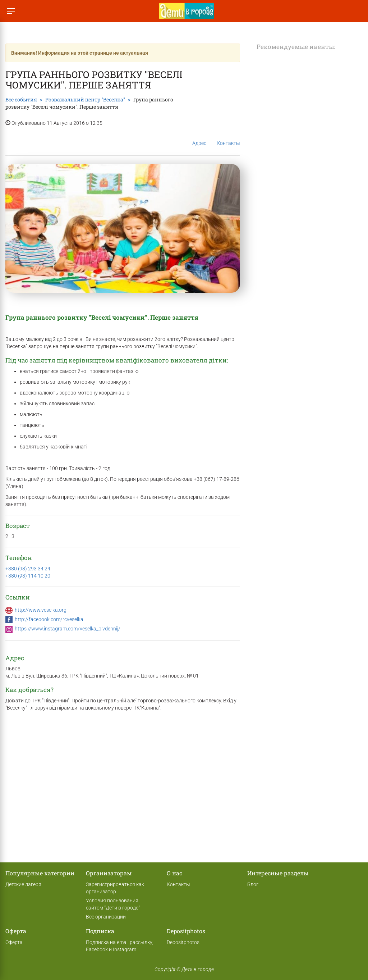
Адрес (199, 137)
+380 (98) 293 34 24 (28, 569)
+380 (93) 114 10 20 (28, 576)
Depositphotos (183, 942)
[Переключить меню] (11, 11)
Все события (21, 99)
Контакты (228, 138)
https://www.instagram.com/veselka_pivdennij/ (68, 629)
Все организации (106, 917)
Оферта (14, 942)
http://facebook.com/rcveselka (49, 619)
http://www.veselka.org (41, 610)
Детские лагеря (23, 884)
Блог (253, 884)
